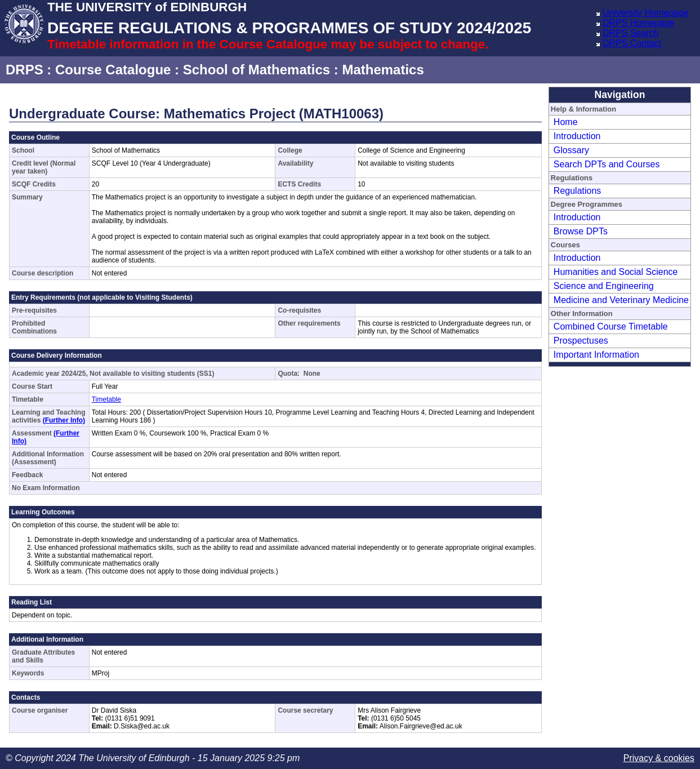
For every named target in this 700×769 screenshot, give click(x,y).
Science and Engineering (604, 286)
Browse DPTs (581, 231)
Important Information (596, 355)
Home (566, 122)
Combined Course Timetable (611, 326)
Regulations (578, 191)
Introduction (577, 136)
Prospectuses (581, 341)
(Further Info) (64, 420)
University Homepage (646, 13)
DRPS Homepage (638, 23)
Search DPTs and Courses (607, 164)
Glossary (571, 150)
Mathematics (383, 70)
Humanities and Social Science (616, 272)
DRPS (24, 70)
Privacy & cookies (659, 758)
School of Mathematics (257, 70)
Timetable (106, 399)
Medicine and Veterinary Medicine (621, 300)
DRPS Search (631, 33)
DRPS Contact (632, 43)
